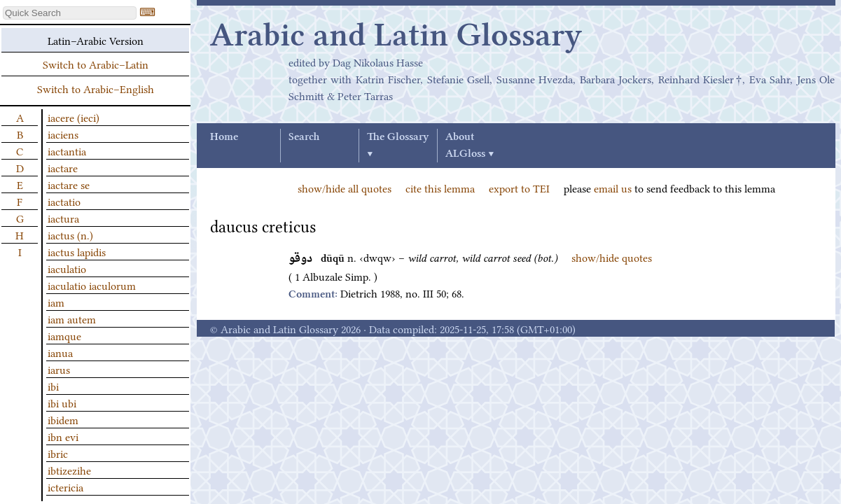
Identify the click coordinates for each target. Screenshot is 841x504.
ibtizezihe (69, 470)
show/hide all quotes (345, 188)
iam (56, 302)
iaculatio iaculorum (92, 285)
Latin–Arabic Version (96, 40)
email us (613, 188)
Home (224, 137)
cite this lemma (440, 188)
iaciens (63, 134)
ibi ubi (62, 402)
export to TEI (519, 188)
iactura (63, 218)
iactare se (69, 184)
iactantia (67, 150)
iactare (63, 167)
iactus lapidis (77, 251)
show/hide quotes (612, 257)
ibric (58, 453)
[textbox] (70, 13)
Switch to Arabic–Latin (96, 64)
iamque (64, 335)
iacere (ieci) (74, 117)
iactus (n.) (70, 234)
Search (304, 137)
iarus (59, 369)
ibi (53, 386)
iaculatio (67, 268)
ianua (60, 352)
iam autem (72, 318)
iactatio (64, 201)
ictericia (65, 486)
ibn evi (63, 436)
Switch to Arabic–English (96, 88)
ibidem (63, 419)
